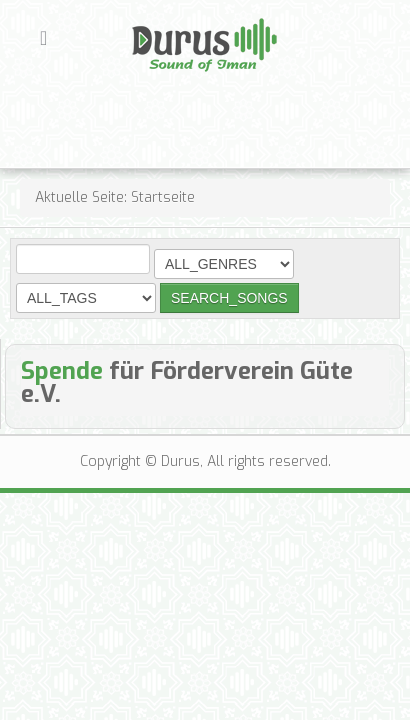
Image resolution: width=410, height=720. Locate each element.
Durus (153, 16)
